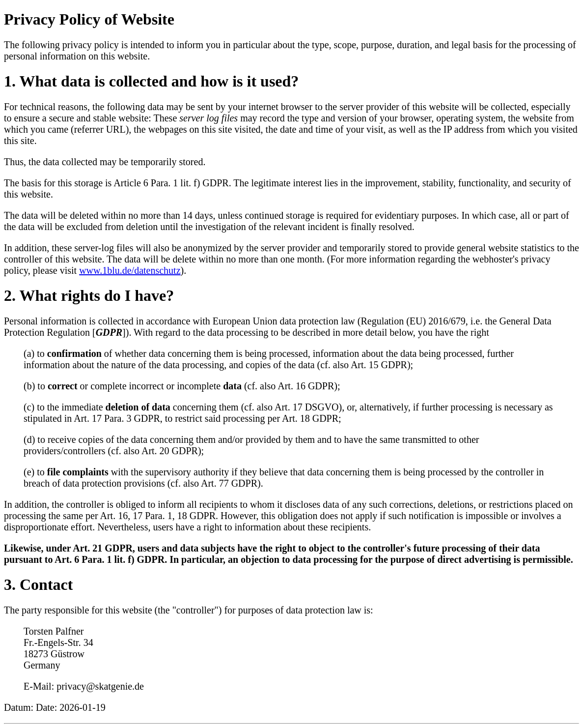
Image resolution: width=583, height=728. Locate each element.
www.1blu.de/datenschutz (130, 270)
